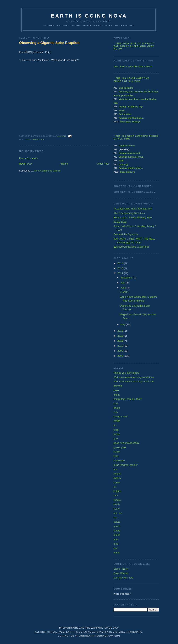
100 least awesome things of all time (134, 377)
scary (117, 509)
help (116, 456)
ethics (117, 421)
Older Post (103, 164)
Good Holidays (127, 172)
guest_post (120, 447)
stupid (117, 531)
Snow (122, 110)
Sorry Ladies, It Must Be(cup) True (133, 217)
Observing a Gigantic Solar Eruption (49, 43)
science (118, 513)
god (116, 438)
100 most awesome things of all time (134, 381)
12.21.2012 (120, 222)
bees (116, 390)
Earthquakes (125, 114)
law (116, 469)
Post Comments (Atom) (48, 171)
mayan (117, 474)
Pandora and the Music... (131, 168)
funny (117, 434)
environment (121, 417)
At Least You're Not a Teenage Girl (133, 209)
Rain (121, 161)
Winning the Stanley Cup (131, 157)
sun (43, 139)
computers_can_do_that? (128, 399)
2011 (121, 341)
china (117, 395)
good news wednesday (126, 443)
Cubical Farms (126, 88)
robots (117, 500)
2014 (121, 273)
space (36, 139)
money (117, 478)
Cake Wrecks (121, 573)
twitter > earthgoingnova (133, 67)
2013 (121, 331)
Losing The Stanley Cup (131, 107)
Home (65, 164)
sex (116, 517)
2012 (121, 336)
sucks (117, 535)
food (116, 430)
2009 (121, 351)
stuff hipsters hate (123, 578)
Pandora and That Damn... (132, 118)
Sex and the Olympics (126, 234)
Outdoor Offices (127, 145)
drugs (117, 408)
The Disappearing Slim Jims (129, 213)
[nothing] (124, 164)
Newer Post (26, 164)
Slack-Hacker (121, 569)
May (123, 324)
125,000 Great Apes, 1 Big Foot (131, 247)
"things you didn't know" (127, 373)
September (127, 278)
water (117, 553)
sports (117, 526)
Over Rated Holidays (130, 122)
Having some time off (129, 153)
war (116, 548)
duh (116, 412)
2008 (121, 356)
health (117, 452)
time (116, 544)
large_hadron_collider (126, 465)
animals (118, 386)
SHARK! (124, 292)
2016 (121, 268)
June (124, 288)
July (123, 283)
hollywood (119, 460)
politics (117, 491)
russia (117, 504)
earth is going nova (89, 16)
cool (28, 139)
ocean (117, 482)
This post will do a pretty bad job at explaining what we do (134, 46)
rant (116, 496)
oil (115, 487)
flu (115, 425)
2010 (121, 346)
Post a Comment (28, 158)
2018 (121, 263)
